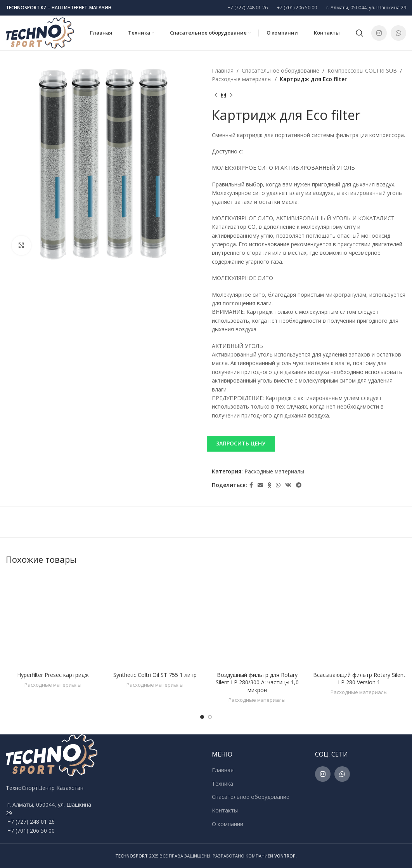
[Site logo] (40, 32)
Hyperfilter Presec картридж (53, 675)
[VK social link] (288, 485)
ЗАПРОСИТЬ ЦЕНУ (241, 443)
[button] (309, 444)
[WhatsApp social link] (398, 33)
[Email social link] (260, 485)
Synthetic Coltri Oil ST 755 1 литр (155, 675)
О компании (228, 824)
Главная (223, 70)
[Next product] (231, 96)
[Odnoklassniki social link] (269, 485)
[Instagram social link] (379, 33)
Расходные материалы (242, 79)
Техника (222, 784)
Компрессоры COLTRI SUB (362, 70)
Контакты (225, 810)
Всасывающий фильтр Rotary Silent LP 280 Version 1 (359, 679)
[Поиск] (360, 33)
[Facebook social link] (251, 485)
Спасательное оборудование (280, 70)
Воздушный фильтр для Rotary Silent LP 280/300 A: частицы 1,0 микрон (257, 682)
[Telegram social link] (299, 485)
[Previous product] (216, 96)
